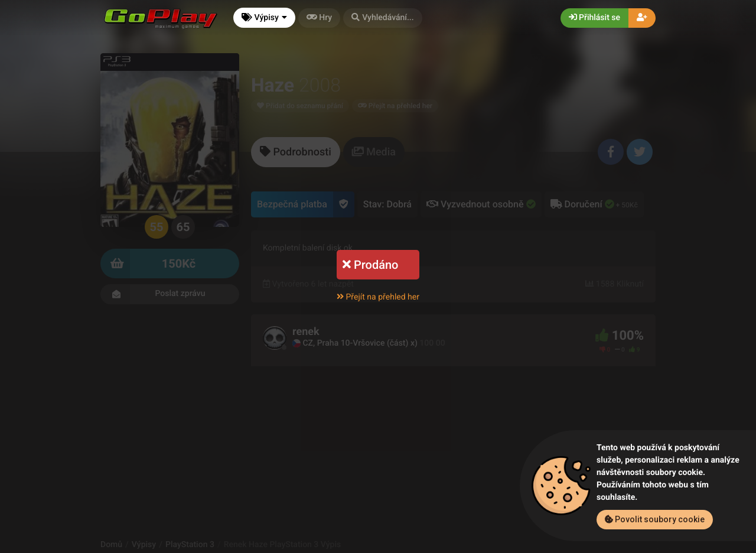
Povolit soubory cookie (655, 519)
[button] (383, 18)
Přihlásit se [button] (594, 18)
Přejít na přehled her (378, 297)
